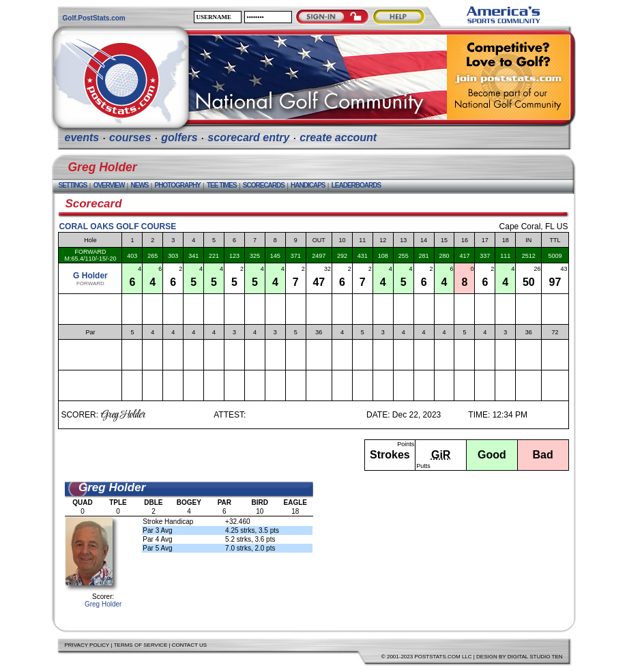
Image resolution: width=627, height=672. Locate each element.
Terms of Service (141, 645)
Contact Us (189, 645)
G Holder (90, 276)
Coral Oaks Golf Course (117, 227)
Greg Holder (103, 604)
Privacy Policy (87, 645)
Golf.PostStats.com (94, 18)
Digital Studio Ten (535, 657)
